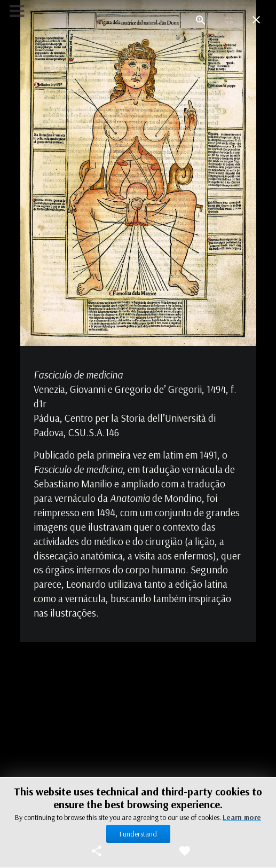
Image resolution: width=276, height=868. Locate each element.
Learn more (242, 817)
